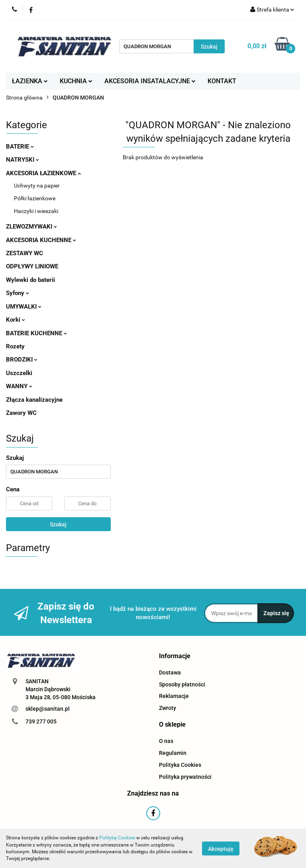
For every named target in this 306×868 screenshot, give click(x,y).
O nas (166, 741)
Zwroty (168, 708)
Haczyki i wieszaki (36, 211)
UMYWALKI (24, 307)
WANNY (19, 386)
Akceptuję (221, 848)
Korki (16, 320)
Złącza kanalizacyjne (34, 400)
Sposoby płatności (182, 684)
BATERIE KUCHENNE (36, 333)
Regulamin (173, 753)
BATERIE (20, 147)
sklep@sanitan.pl (48, 709)
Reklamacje (174, 696)
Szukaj (58, 524)
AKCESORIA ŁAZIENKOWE (43, 173)
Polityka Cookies (180, 765)
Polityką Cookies (117, 838)
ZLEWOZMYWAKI (31, 227)
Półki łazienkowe (35, 198)
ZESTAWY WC (25, 253)
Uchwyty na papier (37, 186)
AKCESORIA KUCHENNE (41, 240)
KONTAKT (222, 81)
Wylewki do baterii (30, 280)
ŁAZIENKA (30, 81)
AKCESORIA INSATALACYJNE (150, 81)
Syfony (18, 293)
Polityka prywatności (185, 777)
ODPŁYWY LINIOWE (32, 266)
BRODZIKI (22, 360)
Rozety (15, 346)
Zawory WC (21, 413)
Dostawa (170, 673)
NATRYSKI (23, 160)
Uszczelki (19, 373)
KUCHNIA (76, 81)
